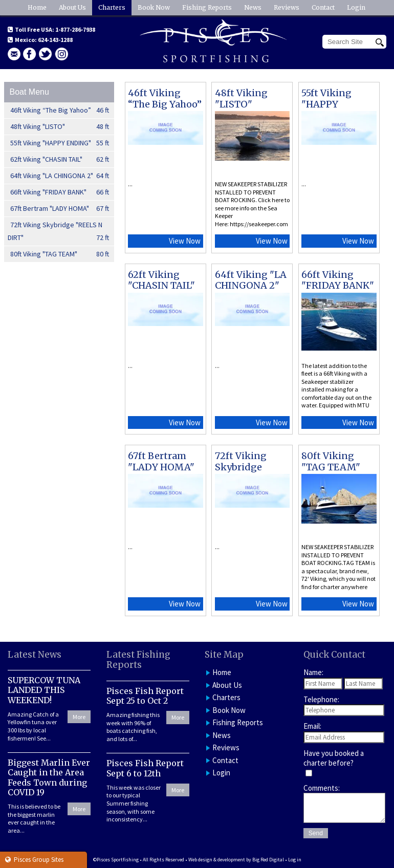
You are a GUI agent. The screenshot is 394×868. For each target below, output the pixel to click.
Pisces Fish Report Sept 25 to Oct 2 (145, 696)
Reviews (287, 7)
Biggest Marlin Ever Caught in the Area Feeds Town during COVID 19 (49, 777)
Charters (112, 7)
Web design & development (217, 860)
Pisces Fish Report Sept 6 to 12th (145, 768)
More (79, 717)
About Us (72, 7)
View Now (185, 241)
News (253, 7)
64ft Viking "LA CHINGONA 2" (60, 176)
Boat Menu (29, 92)
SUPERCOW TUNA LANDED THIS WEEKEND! (44, 690)
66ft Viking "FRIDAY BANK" (60, 192)
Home (37, 7)
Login (356, 7)
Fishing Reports (207, 7)
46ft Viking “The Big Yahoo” (60, 110)
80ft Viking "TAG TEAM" (60, 254)
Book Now (154, 7)
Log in (295, 860)
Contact (323, 7)
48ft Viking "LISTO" (60, 127)
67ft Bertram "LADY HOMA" (60, 209)
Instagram (61, 54)
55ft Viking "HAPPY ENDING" (60, 143)
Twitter (46, 54)
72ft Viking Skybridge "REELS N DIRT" (59, 232)
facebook (30, 54)
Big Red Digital (268, 860)
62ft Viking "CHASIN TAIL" (60, 159)
